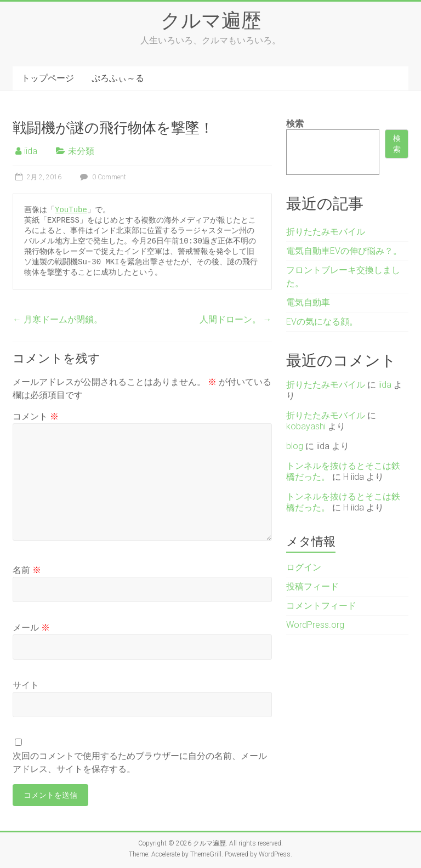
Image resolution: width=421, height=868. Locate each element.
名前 (27, 570)
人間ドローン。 (236, 319)
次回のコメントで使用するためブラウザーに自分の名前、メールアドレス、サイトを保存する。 (140, 762)
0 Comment (102, 177)
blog (295, 446)
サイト (26, 685)
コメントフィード (321, 606)
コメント (36, 416)
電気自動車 (308, 302)
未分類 (81, 151)
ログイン (304, 567)
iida (31, 151)
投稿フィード (312, 586)
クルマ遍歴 (211, 20)
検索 (295, 124)
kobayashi (306, 426)
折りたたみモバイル (326, 232)
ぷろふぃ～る (118, 78)
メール (31, 628)
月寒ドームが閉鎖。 (58, 319)
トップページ (48, 78)
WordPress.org (315, 625)
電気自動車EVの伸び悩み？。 (344, 251)
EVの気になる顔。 (322, 322)
